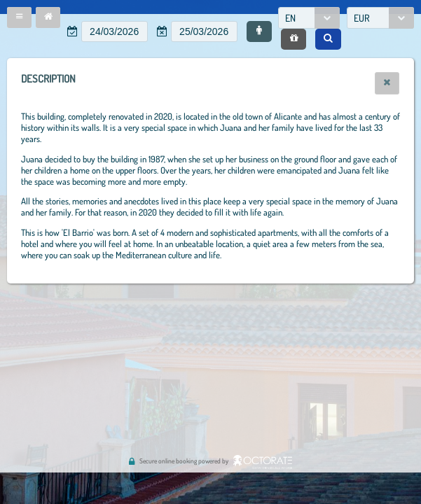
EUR (362, 18)
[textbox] (115, 31)
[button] (19, 17)
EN (290, 18)
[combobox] (309, 18)
